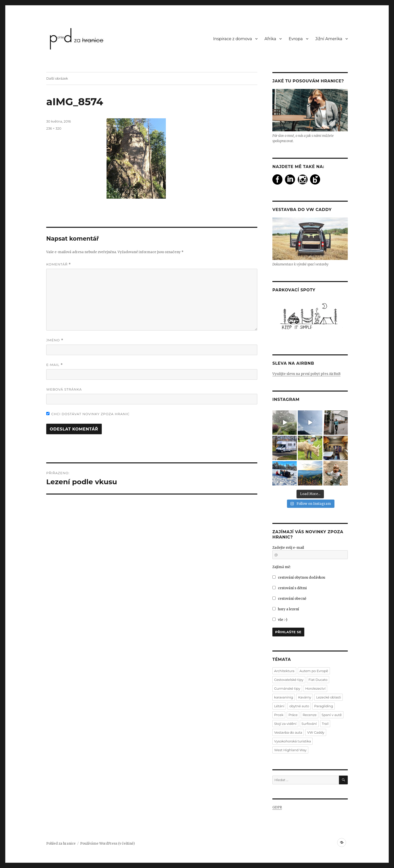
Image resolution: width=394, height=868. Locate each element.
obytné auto (299, 706)
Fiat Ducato (318, 680)
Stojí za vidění (285, 724)
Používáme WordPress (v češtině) (107, 844)
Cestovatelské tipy (289, 680)
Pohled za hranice (61, 844)
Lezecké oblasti (329, 697)
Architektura (284, 671)
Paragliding (324, 706)
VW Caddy (316, 732)
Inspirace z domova (232, 39)
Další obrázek (57, 78)
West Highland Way (290, 750)
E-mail (55, 365)
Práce (293, 715)
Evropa (296, 39)
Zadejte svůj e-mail (288, 548)
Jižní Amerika (329, 39)
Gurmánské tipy (287, 688)
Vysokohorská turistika (292, 741)
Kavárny (305, 697)
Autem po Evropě (314, 671)
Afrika (270, 39)
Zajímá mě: (282, 567)
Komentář (59, 264)
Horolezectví (315, 688)
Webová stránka (64, 389)
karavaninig (284, 697)
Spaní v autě (332, 715)
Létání (279, 706)
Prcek (279, 715)
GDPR (277, 807)
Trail (325, 724)
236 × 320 (54, 128)
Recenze (309, 715)
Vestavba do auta (288, 732)
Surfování (309, 724)
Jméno (55, 340)
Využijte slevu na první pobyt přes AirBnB (306, 374)
